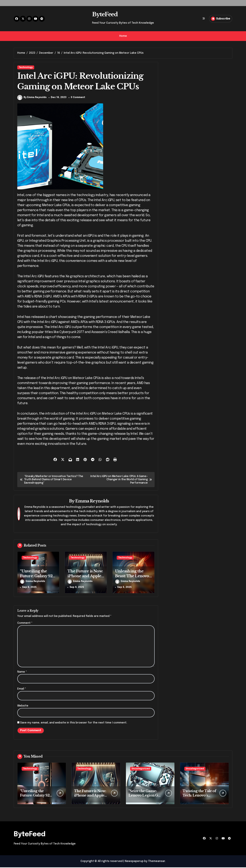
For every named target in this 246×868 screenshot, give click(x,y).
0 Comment (78, 98)
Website (23, 706)
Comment (25, 624)
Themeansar (157, 862)
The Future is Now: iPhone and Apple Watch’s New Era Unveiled (85, 579)
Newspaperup (134, 862)
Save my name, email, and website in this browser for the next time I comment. (74, 723)
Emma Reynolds (92, 502)
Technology (26, 67)
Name (22, 673)
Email (22, 689)
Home (123, 36)
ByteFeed (105, 14)
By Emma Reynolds (32, 98)
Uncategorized (141, 769)
